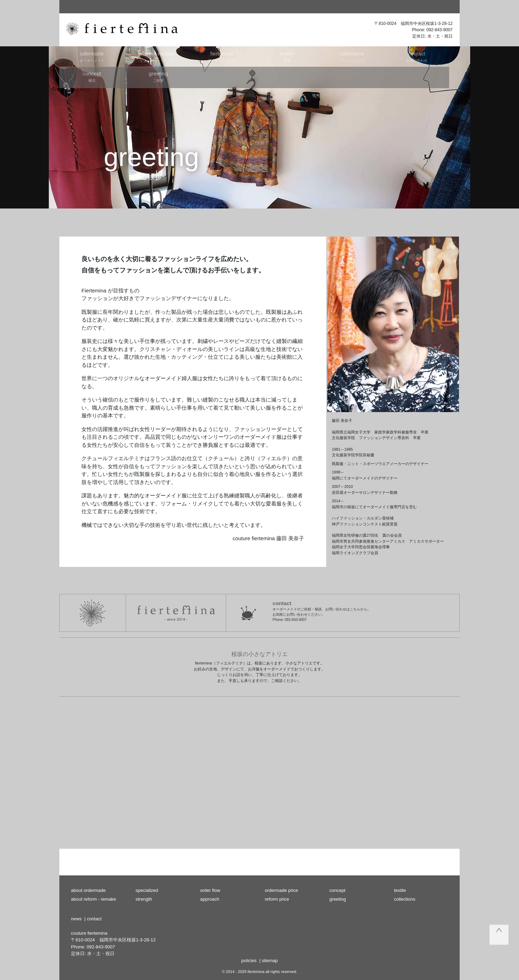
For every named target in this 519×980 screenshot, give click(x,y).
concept (337, 890)
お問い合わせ (417, 56)
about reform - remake (94, 899)
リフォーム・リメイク (157, 56)
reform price (277, 899)
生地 (287, 56)
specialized (147, 890)
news (76, 919)
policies (249, 961)
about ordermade (88, 890)
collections (405, 899)
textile (400, 890)
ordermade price (281, 890)
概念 (92, 76)
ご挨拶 (158, 76)
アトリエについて (222, 56)
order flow (210, 890)
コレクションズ (352, 56)
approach (210, 899)
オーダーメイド (92, 56)
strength (144, 899)
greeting (338, 899)
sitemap (270, 961)
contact (94, 919)
